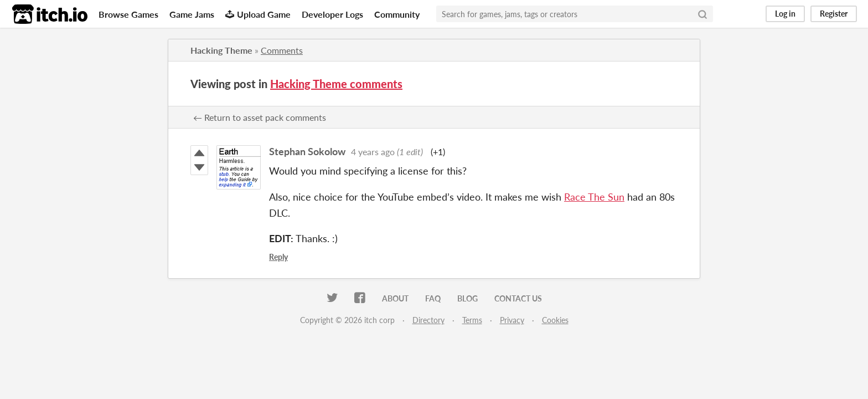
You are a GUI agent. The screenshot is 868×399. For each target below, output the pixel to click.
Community (397, 14)
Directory (428, 320)
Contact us (518, 298)
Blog (467, 298)
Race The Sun (594, 197)
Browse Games (128, 14)
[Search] (702, 14)
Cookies (555, 320)
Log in (785, 14)
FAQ (433, 298)
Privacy (512, 320)
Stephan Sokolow (307, 151)
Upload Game (258, 14)
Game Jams (192, 14)
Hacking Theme (221, 50)
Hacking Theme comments (336, 84)
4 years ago (373, 152)
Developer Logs (332, 14)
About (395, 298)
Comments (282, 50)
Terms (472, 320)
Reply (278, 257)
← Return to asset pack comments (260, 117)
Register (834, 14)
